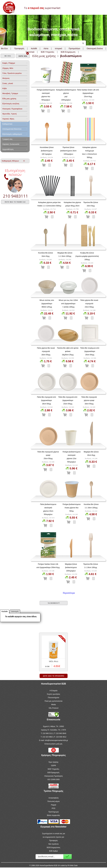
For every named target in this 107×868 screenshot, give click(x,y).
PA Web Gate (73, 865)
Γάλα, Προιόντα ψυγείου (12, 73)
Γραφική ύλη (7, 139)
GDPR (54, 766)
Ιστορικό (58, 48)
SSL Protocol (53, 708)
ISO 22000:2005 (53, 780)
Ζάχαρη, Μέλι (8, 68)
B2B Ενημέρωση (68, 52)
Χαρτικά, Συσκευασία (11, 144)
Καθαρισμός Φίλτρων (13, 161)
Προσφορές (19, 48)
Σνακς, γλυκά (8, 83)
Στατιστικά (30, 52)
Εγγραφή (68, 857)
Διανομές (15, 611)
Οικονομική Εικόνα (95, 48)
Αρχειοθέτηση (8, 149)
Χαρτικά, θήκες (8, 119)
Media (54, 705)
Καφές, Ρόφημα (9, 63)
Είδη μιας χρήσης (9, 99)
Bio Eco (4, 48)
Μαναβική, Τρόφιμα (10, 93)
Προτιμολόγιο (74, 48)
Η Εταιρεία (53, 691)
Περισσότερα (69, 593)
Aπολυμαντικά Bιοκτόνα (12, 129)
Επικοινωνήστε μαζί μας (53, 744)
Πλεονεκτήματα (54, 698)
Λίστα (46, 48)
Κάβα (5, 88)
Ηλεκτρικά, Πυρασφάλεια (12, 109)
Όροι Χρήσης (53, 762)
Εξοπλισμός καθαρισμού (12, 134)
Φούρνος (6, 78)
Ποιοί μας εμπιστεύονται (53, 701)
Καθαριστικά (7, 124)
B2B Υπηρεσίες (53, 769)
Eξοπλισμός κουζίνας (11, 104)
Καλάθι (34, 48)
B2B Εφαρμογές (53, 773)
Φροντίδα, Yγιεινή (9, 114)
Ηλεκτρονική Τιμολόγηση (54, 776)
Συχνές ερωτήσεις (54, 694)
